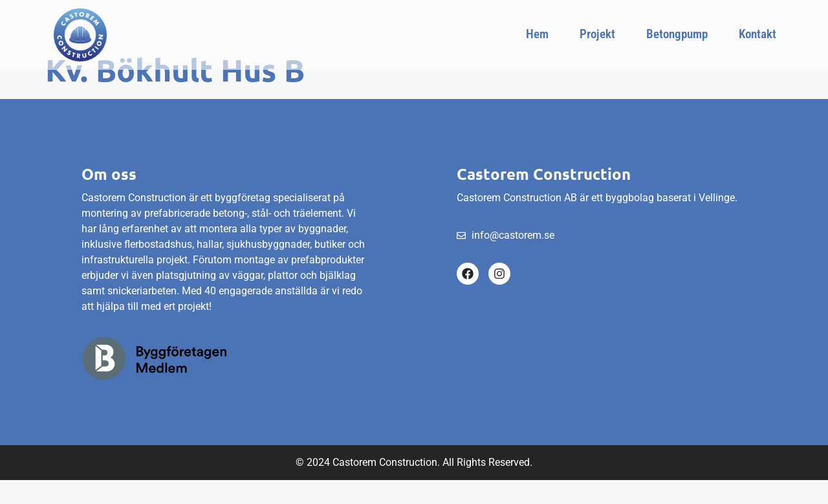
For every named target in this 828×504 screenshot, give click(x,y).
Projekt (597, 34)
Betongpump (677, 34)
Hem (537, 34)
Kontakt (757, 34)
